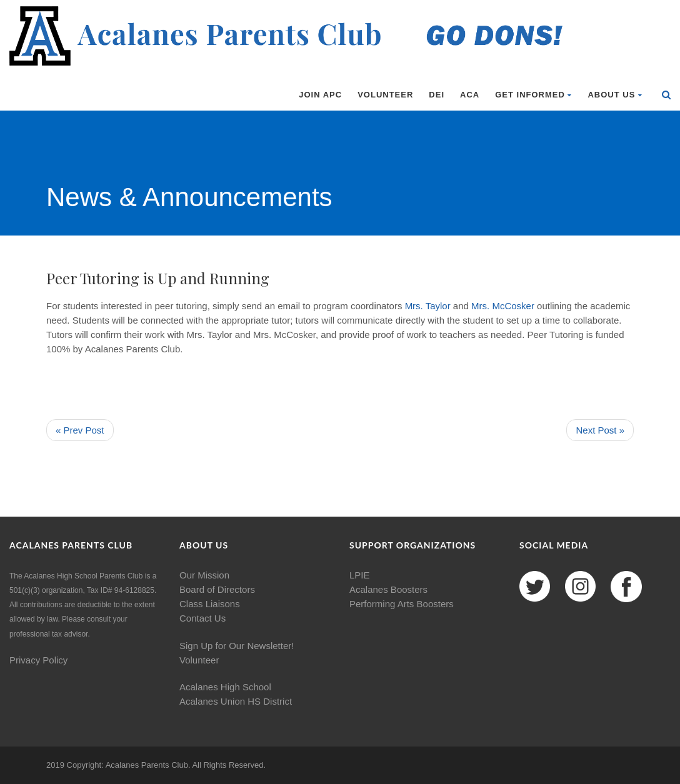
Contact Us (202, 618)
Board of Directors (217, 589)
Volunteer (385, 95)
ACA (470, 95)
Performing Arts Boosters (402, 604)
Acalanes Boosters (388, 589)
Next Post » (600, 430)
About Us (615, 95)
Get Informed (533, 95)
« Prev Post (80, 430)
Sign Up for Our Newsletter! (237, 646)
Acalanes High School (225, 687)
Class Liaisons (210, 604)
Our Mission (204, 575)
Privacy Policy (38, 660)
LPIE (360, 575)
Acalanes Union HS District (236, 701)
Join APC (320, 95)
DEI (437, 95)
